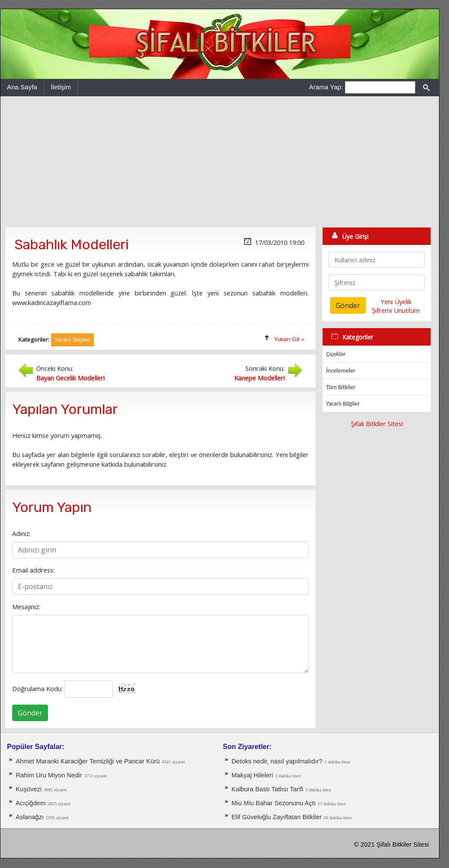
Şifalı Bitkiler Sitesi (377, 424)
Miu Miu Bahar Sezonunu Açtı (274, 803)
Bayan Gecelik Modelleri (70, 378)
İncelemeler (341, 371)
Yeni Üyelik (396, 302)
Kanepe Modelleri (259, 378)
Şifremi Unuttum (396, 310)
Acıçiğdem (31, 803)
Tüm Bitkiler (341, 387)
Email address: (33, 570)
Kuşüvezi (29, 789)
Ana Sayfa (22, 87)
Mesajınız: (26, 607)
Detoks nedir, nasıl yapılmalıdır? (277, 761)
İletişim (61, 87)
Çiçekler (336, 354)
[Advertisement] (220, 162)
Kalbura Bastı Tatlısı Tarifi (267, 789)
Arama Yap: (326, 87)
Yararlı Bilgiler (343, 404)
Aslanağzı (30, 817)
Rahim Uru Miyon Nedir (49, 775)
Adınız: (21, 533)
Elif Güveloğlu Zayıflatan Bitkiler (277, 817)
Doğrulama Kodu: (37, 688)
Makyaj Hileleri (252, 775)
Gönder (30, 713)
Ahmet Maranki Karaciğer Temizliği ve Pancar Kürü (88, 761)
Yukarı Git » (289, 339)
